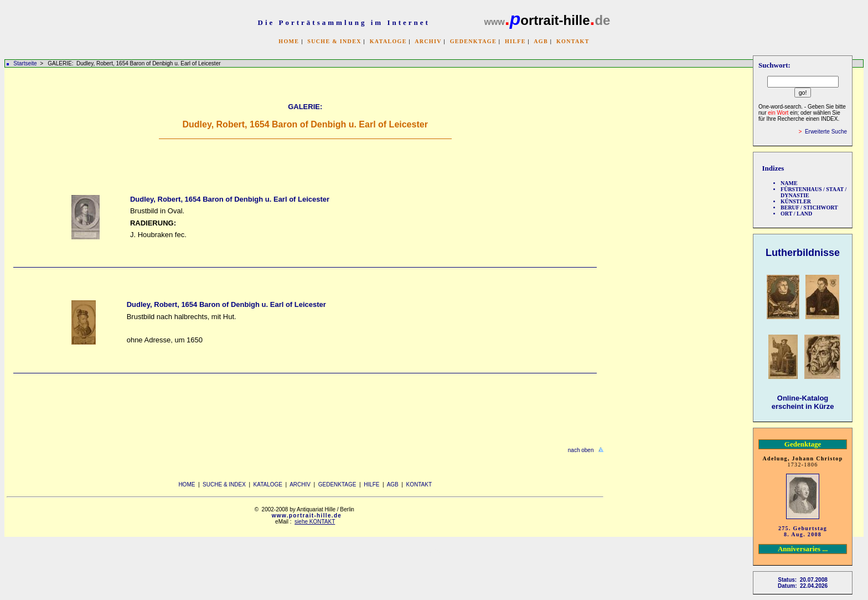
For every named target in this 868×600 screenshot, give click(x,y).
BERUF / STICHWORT (809, 207)
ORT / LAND (796, 214)
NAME (789, 183)
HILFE (515, 41)
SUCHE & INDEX (334, 41)
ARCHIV (428, 41)
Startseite (25, 63)
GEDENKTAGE (473, 41)
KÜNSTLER (796, 201)
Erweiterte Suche (826, 132)
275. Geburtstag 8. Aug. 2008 (803, 531)
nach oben (581, 450)
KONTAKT (573, 41)
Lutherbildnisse (803, 253)
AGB (541, 41)
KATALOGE (388, 41)
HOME (289, 41)
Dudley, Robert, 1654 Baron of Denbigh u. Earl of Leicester (230, 199)
